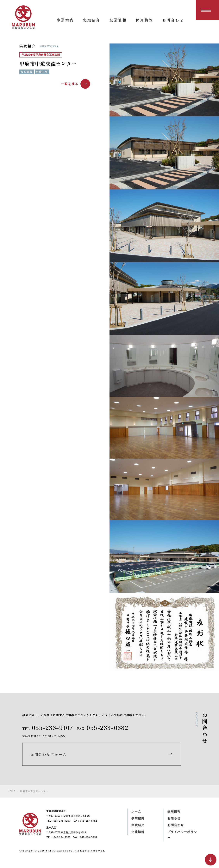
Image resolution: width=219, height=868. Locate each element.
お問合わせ (176, 829)
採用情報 (174, 815)
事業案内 (138, 822)
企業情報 (138, 836)
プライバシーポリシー (183, 839)
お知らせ (174, 822)
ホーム (137, 815)
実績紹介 (138, 829)
